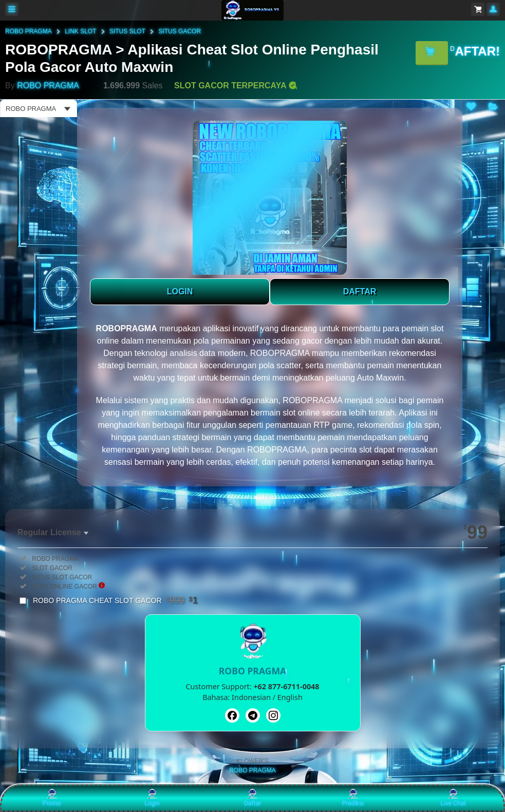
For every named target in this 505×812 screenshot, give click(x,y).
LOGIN (180, 291)
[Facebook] (232, 715)
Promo (52, 798)
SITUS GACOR (180, 31)
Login (152, 798)
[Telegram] (253, 715)
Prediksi (353, 798)
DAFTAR (360, 291)
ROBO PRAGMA (29, 31)
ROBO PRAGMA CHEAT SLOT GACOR (115, 600)
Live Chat (453, 798)
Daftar (252, 798)
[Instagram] (273, 715)
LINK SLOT (80, 31)
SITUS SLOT (127, 31)
